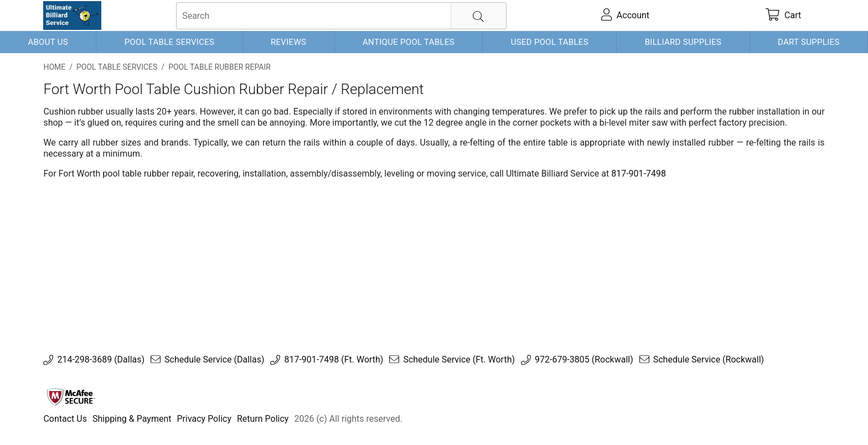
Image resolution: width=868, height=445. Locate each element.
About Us (48, 42)
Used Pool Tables (550, 42)
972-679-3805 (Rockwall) (584, 360)
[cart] (784, 15)
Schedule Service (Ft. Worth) (459, 360)
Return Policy (263, 419)
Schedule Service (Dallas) (214, 360)
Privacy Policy (204, 419)
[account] (626, 15)
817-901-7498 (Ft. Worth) (334, 360)
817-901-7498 (639, 174)
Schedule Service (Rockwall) (709, 360)
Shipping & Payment (132, 419)
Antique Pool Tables (409, 42)
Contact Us (65, 419)
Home (54, 67)
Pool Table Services (170, 42)
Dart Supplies (809, 42)
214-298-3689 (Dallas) (101, 360)
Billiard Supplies (683, 42)
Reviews (288, 42)
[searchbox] (341, 16)
